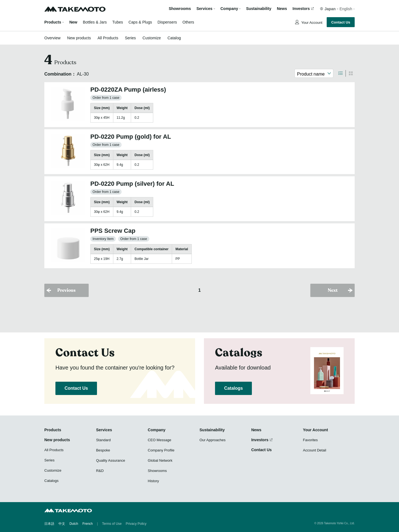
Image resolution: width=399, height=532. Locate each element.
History (153, 481)
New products (79, 38)
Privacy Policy (136, 524)
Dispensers (167, 22)
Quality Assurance (111, 460)
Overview (52, 38)
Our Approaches (213, 440)
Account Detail (314, 450)
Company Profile (161, 450)
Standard (103, 440)
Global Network (160, 460)
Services (104, 430)
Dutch (74, 524)
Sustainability (259, 9)
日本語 (49, 524)
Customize (152, 38)
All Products (108, 38)
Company (157, 430)
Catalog (174, 38)
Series (131, 38)
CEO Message (159, 440)
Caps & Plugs (140, 22)
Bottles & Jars (95, 22)
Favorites (310, 440)
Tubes (117, 22)
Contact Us (341, 22)
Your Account (311, 23)
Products (53, 22)
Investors (301, 9)
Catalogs (233, 388)
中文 (62, 524)
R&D (100, 471)
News (282, 9)
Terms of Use (112, 524)
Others (188, 22)
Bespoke (103, 450)
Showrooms (180, 9)
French (87, 524)
